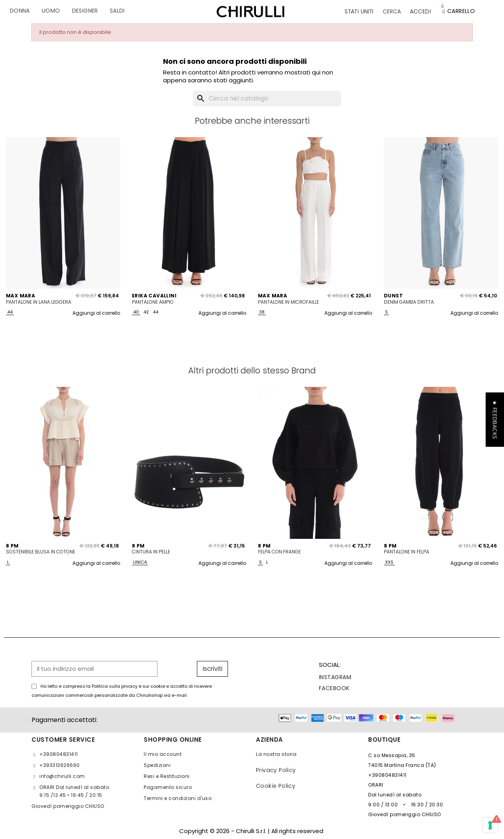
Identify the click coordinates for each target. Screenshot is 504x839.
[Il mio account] (420, 11)
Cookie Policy (276, 786)
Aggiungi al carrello (96, 313)
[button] (392, 11)
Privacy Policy (276, 770)
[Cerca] (267, 98)
